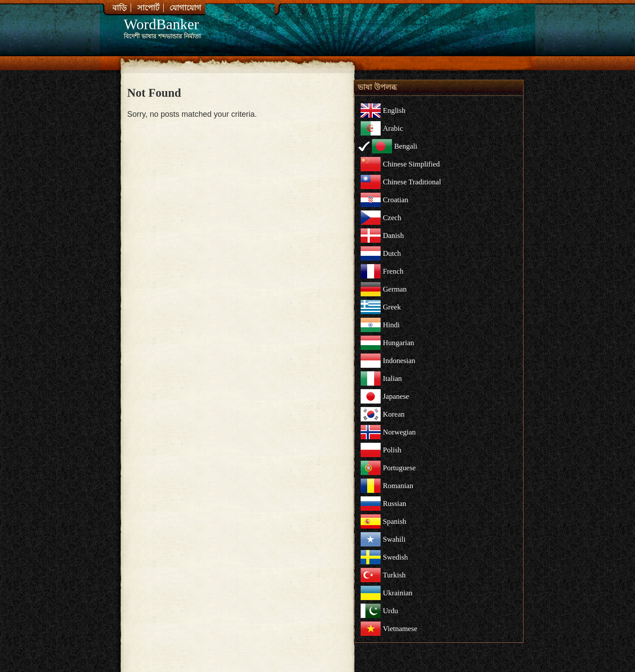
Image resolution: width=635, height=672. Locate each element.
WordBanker (161, 24)
